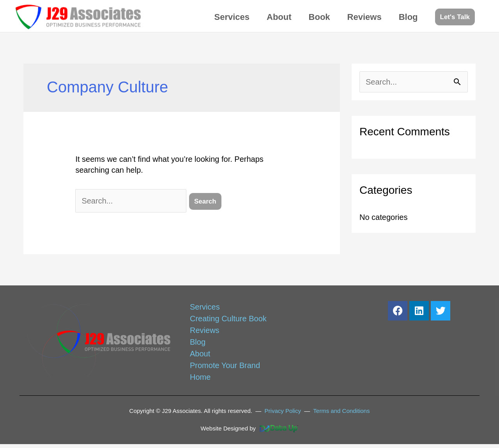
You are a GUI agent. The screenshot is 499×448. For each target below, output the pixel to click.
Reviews (365, 17)
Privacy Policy (283, 411)
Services (232, 17)
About (279, 17)
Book (319, 17)
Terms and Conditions (341, 411)
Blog (408, 17)
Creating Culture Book (228, 319)
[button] (455, 17)
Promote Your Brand (225, 365)
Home (200, 377)
